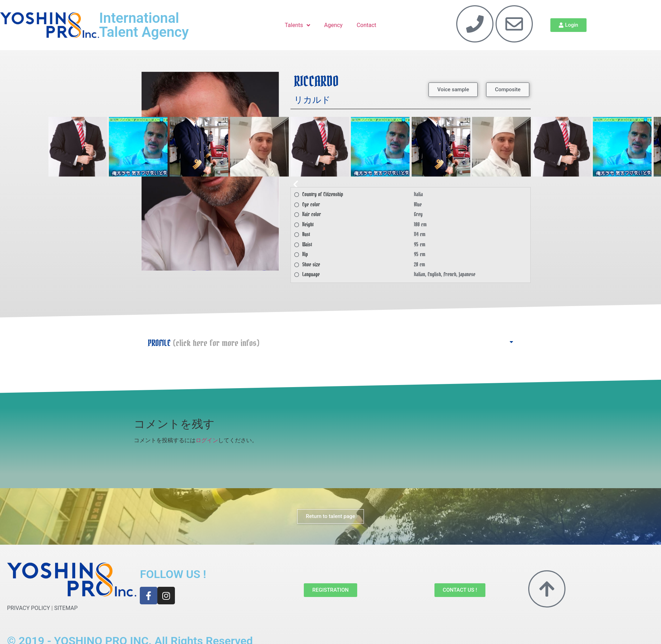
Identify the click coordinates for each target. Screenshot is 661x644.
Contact (366, 25)
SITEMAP (66, 608)
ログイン (207, 440)
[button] (411, 184)
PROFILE (204, 343)
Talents (297, 25)
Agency (333, 25)
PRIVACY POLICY (28, 608)
